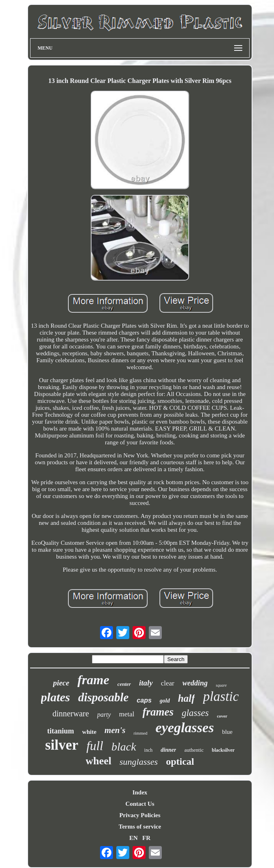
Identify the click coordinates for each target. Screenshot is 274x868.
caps (144, 700)
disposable (103, 697)
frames (158, 712)
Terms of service (140, 827)
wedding (195, 683)
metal (127, 714)
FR (146, 838)
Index (140, 792)
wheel (99, 761)
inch (149, 750)
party (104, 715)
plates (56, 697)
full (95, 746)
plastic (221, 696)
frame (93, 680)
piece (61, 683)
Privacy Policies (140, 815)
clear (168, 683)
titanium (61, 731)
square (221, 685)
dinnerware (71, 714)
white (89, 732)
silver (62, 745)
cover (222, 716)
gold (165, 701)
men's (115, 730)
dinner (168, 750)
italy (146, 683)
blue (227, 732)
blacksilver (223, 750)
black (124, 747)
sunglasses (139, 762)
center (124, 684)
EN (134, 838)
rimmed (140, 733)
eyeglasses (185, 728)
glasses (195, 713)
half (187, 698)
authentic (194, 750)
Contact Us (140, 804)
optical (180, 761)
